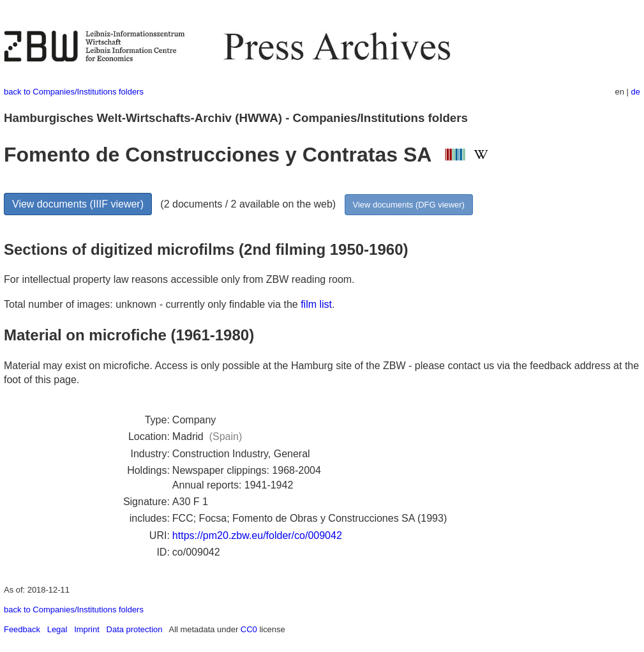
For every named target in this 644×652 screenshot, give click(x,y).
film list (316, 304)
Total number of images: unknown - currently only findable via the (152, 304)
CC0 (249, 629)
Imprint (87, 629)
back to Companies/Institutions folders (74, 92)
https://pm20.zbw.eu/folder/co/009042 (257, 535)
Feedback (22, 629)
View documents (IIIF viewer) (78, 204)
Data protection (135, 629)
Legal (57, 629)
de (636, 92)
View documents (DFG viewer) (409, 205)
